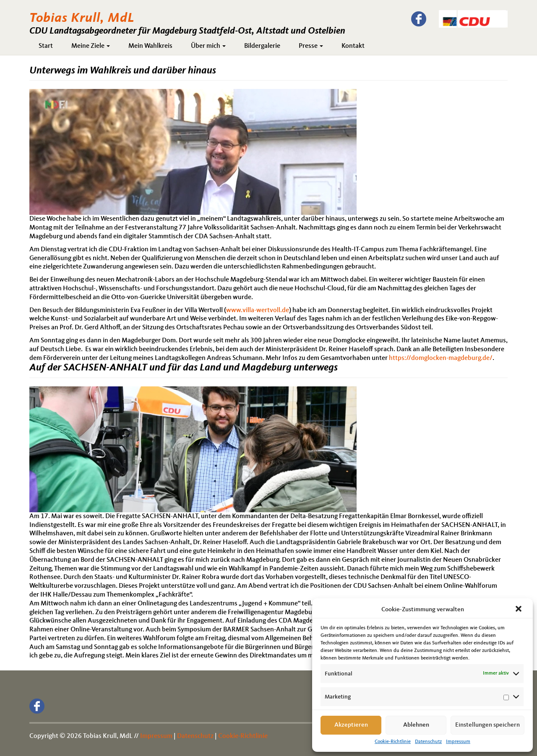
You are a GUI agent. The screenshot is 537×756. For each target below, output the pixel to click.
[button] (519, 610)
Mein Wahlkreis (150, 46)
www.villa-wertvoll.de (258, 310)
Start (46, 46)
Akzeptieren (351, 725)
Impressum (458, 742)
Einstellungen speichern (487, 725)
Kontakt (353, 46)
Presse (311, 46)
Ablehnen (416, 725)
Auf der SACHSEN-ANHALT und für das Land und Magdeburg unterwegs (184, 368)
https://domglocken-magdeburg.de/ (441, 358)
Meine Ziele (91, 46)
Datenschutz (428, 742)
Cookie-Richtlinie (393, 742)
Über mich (208, 46)
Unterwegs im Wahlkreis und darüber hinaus (123, 71)
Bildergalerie (262, 46)
